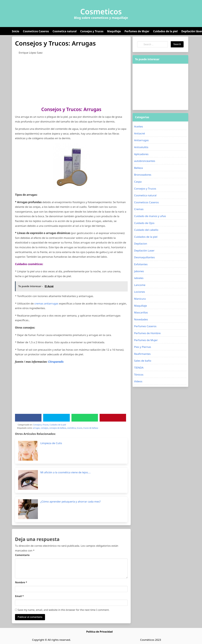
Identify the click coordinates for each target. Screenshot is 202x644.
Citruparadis (56, 362)
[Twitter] (56, 418)
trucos (80, 428)
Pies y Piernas (143, 347)
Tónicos (139, 375)
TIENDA (139, 368)
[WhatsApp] (85, 418)
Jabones (139, 271)
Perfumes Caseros (145, 326)
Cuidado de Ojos (144, 223)
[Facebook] (28, 418)
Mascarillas (141, 312)
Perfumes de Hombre (147, 333)
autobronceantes (145, 161)
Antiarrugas (141, 140)
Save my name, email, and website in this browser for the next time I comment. (62, 610)
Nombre (21, 582)
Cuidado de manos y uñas (150, 216)
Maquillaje (114, 31)
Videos (138, 381)
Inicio (16, 31)
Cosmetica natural (65, 31)
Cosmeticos (101, 12)
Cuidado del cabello (146, 230)
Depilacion (141, 244)
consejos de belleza (58, 428)
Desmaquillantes (144, 257)
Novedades (141, 319)
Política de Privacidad (99, 632)
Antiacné (140, 133)
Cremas (139, 209)
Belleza (138, 168)
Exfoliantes (141, 264)
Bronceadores (143, 175)
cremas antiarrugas (46, 303)
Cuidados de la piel (165, 31)
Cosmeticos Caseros (36, 31)
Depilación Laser (144, 250)
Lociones (140, 292)
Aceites (139, 126)
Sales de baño (143, 361)
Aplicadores (141, 154)
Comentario (22, 555)
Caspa (138, 182)
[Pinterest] (113, 418)
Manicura (140, 299)
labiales (139, 278)
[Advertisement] (71, 80)
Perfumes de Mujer (137, 31)
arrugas (36, 428)
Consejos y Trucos (92, 31)
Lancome (140, 285)
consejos (44, 428)
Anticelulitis (141, 147)
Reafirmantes (142, 354)
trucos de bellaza (91, 428)
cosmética (72, 428)
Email (19, 596)
